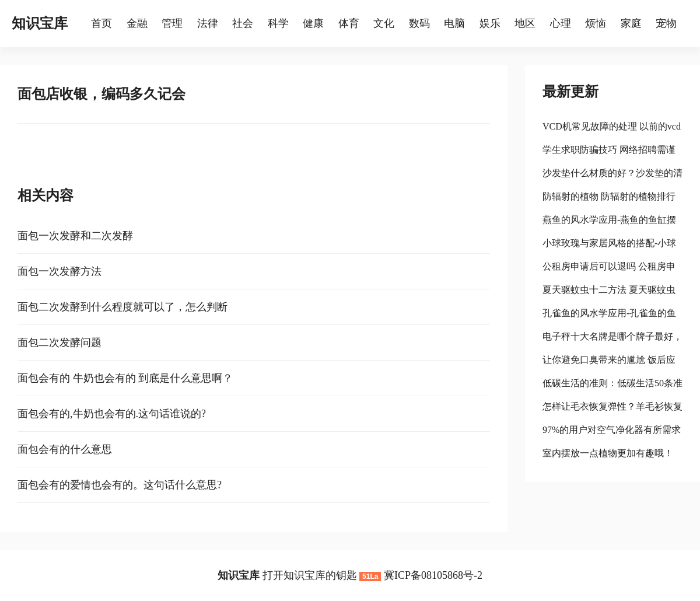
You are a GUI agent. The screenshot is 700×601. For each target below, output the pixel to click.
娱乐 (490, 23)
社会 (243, 23)
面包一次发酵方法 (60, 271)
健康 (313, 23)
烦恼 (596, 23)
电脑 (454, 23)
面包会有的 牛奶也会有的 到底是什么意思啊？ (125, 378)
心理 (561, 23)
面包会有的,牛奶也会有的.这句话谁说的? (112, 414)
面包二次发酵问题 (60, 343)
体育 (349, 23)
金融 (137, 23)
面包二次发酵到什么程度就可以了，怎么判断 (123, 307)
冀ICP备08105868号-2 (433, 575)
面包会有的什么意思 (65, 449)
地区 (525, 23)
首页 (101, 23)
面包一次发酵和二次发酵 (75, 236)
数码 (419, 23)
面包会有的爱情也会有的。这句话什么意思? (120, 485)
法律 (208, 23)
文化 (384, 23)
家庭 (631, 23)
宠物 (666, 23)
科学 (278, 23)
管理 (172, 23)
